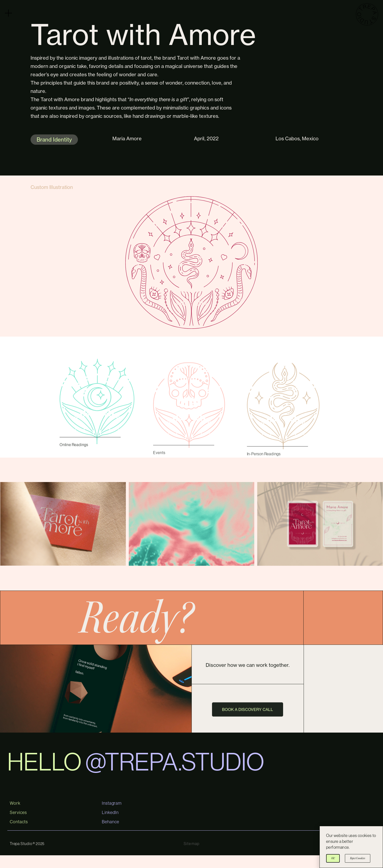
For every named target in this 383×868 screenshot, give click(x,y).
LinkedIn (110, 825)
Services (18, 825)
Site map (191, 856)
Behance (111, 835)
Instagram (112, 816)
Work (15, 816)
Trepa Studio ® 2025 (27, 856)
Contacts (19, 835)
